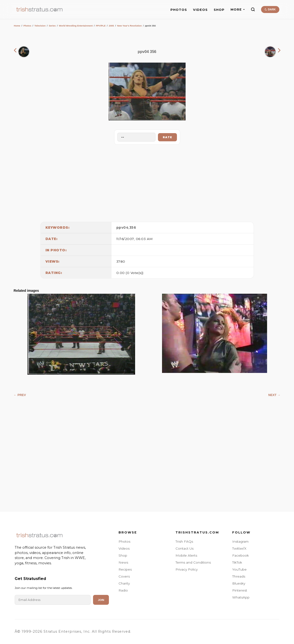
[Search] (253, 9)
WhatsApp (241, 597)
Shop (123, 555)
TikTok (237, 562)
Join (101, 600)
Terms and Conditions (193, 562)
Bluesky (239, 583)
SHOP (219, 10)
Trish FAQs (184, 541)
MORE (238, 10)
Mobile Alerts (186, 555)
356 (133, 228)
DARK (270, 9)
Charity (124, 583)
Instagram (240, 541)
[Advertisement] (147, 182)
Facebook (241, 555)
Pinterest (240, 590)
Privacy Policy (187, 569)
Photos (27, 26)
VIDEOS (200, 10)
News (123, 562)
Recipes (125, 569)
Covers (124, 576)
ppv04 (122, 228)
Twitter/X (239, 548)
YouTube (239, 569)
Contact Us (185, 548)
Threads (239, 576)
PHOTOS (179, 10)
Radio (123, 590)
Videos (124, 548)
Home (17, 26)
